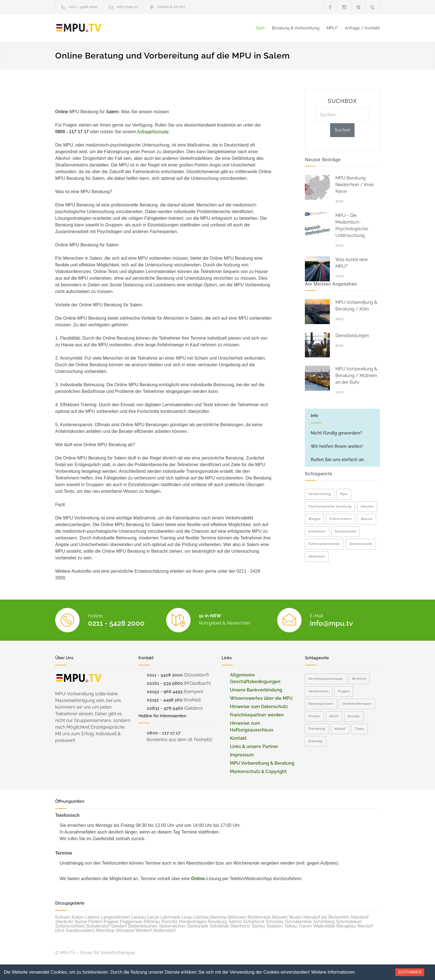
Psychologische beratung (330, 507)
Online (198, 879)
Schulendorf (98, 926)
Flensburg (317, 729)
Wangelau (346, 926)
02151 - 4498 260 (165, 700)
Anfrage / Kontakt (362, 28)
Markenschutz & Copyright (258, 771)
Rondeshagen (193, 922)
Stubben (275, 926)
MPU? (332, 28)
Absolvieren (319, 691)
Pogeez (111, 922)
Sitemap (316, 741)
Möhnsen (237, 917)
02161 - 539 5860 (165, 683)
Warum (367, 519)
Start (260, 28)
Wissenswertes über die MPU (261, 698)
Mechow (219, 917)
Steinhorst (240, 926)
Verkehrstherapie (357, 704)
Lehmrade (170, 917)
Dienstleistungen (352, 336)
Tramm (305, 926)
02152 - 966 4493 (165, 692)
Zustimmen (410, 972)
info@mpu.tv (127, 7)
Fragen (344, 691)
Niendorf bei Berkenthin (326, 917)
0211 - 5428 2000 (83, 7)
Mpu (344, 494)
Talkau (291, 926)
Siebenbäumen (143, 926)
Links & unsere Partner (254, 747)
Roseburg (217, 922)
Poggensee (131, 922)
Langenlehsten (116, 917)
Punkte (314, 716)
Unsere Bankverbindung (256, 690)
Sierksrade (198, 926)
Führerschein (341, 519)
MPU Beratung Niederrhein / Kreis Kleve (355, 185)
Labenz (93, 917)
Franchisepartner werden (257, 715)
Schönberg (324, 922)
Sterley (258, 926)
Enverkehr (317, 531)
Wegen (314, 519)
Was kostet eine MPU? (351, 263)
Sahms (235, 922)
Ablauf (340, 729)
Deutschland (345, 531)
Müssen (280, 917)
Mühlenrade (259, 917)
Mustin (296, 917)
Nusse (81, 922)
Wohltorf (144, 930)
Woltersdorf (165, 930)
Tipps (360, 729)
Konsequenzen (321, 704)
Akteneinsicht (361, 544)
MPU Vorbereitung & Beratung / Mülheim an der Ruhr (356, 376)
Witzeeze (125, 930)
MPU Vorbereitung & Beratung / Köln (356, 306)
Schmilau (275, 922)
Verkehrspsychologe (326, 679)
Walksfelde (324, 926)
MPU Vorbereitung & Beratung (262, 763)
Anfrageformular (153, 132)
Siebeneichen (172, 926)
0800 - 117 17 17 (164, 733)
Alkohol (367, 507)
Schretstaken (349, 922)
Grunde (354, 716)
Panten (95, 922)
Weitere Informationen (333, 972)
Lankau (139, 917)
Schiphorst (254, 922)
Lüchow (201, 917)
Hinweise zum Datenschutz (259, 707)
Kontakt (238, 738)
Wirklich (359, 679)
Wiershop (105, 930)
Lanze (153, 917)
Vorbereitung (320, 494)
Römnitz (170, 922)
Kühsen (63, 917)
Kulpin (78, 917)
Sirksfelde (219, 926)
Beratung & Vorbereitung (296, 28)
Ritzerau (152, 922)
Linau (187, 917)
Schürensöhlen (70, 926)
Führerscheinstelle (324, 544)
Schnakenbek (298, 922)
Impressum (242, 755)
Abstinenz (317, 556)
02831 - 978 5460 (165, 708)
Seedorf (119, 926)
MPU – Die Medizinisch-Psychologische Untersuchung (352, 225)
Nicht (334, 716)
